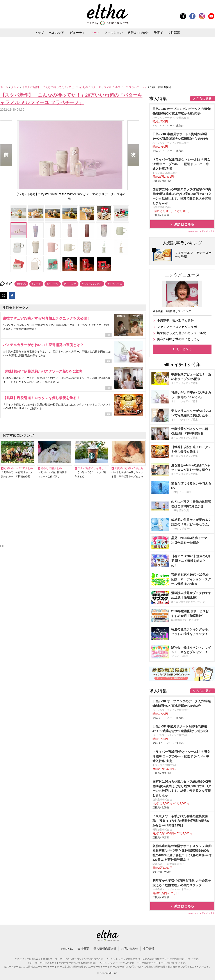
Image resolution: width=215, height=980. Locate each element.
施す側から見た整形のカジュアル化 (181, 333)
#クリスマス (115, 284)
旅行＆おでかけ (138, 33)
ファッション (114, 33)
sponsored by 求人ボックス (202, 231)
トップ (39, 33)
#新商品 (21, 284)
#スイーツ (53, 284)
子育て (158, 33)
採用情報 (148, 949)
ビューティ (77, 33)
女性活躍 (174, 33)
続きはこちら (184, 224)
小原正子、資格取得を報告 (175, 321)
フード (95, 33)
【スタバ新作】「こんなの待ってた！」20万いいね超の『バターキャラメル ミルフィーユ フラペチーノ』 (85, 87)
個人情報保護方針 (105, 949)
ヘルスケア (57, 33)
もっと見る (184, 349)
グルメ (15, 87)
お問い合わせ (130, 949)
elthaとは (67, 949)
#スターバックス (92, 284)
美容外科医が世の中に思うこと (178, 339)
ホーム (4, 87)
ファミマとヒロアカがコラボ (177, 327)
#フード (36, 284)
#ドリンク (70, 284)
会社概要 (83, 949)
